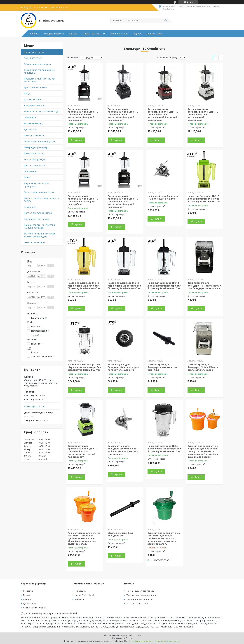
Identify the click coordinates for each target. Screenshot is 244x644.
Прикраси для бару (34, 153)
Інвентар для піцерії (34, 242)
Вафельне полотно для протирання (36, 185)
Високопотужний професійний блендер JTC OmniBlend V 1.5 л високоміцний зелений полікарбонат (83, 451)
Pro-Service (80, 591)
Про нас (73, 34)
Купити (78, 140)
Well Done (80, 599)
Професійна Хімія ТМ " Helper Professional (39, 80)
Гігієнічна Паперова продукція (40, 141)
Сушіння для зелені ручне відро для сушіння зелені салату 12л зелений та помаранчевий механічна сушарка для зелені (203, 451)
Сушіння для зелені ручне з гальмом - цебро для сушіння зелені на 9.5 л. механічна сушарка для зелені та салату (164, 538)
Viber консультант (119, 34)
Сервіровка (30, 117)
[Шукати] (166, 21)
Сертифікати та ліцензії (35, 608)
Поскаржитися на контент (141, 641)
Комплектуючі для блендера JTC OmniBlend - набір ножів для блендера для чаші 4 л (123, 450)
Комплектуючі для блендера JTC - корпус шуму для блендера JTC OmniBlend (204, 286)
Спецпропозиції (154, 34)
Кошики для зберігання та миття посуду (41, 200)
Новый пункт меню (34, 52)
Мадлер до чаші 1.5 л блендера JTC (120, 534)
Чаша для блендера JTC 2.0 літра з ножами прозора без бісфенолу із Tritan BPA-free (84, 367)
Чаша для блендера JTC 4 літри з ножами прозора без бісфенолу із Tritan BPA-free (164, 449)
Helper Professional (84, 595)
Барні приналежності (35, 105)
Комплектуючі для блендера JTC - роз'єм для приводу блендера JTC (123, 367)
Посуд (27, 93)
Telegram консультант (93, 34)
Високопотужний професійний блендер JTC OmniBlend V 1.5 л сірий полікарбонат (83, 200)
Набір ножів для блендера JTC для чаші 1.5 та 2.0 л (163, 197)
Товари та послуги (54, 34)
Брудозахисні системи (36, 87)
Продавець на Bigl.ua (122, 638)
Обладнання (30, 171)
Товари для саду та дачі (37, 219)
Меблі (27, 177)
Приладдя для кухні (34, 135)
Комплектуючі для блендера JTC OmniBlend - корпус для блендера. (203, 367)
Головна (35, 34)
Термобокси (30, 207)
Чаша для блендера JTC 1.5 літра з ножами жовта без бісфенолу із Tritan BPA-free (84, 286)
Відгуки (137, 34)
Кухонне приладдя (34, 123)
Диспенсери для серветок (139, 599)
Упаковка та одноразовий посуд (41, 111)
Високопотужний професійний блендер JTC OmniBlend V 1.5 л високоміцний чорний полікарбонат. (123, 201)
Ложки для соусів (33, 58)
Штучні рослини (32, 99)
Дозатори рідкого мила (138, 603)
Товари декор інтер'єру (36, 147)
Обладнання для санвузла (38, 64)
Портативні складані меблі (38, 213)
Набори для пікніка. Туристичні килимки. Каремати (40, 226)
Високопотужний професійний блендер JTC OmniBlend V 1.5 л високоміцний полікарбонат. (203, 115)
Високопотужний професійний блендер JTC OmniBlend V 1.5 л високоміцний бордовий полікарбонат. (163, 115)
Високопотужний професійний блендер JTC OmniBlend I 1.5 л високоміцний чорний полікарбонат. (123, 115)
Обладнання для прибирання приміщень (39, 71)
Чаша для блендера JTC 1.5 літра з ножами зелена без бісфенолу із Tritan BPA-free (204, 199)
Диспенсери (30, 129)
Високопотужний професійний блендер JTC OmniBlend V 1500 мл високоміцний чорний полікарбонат (83, 115)
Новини (27, 599)
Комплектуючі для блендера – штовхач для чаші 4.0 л (162, 367)
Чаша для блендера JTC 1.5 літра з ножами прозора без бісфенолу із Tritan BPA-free (124, 286)
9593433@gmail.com (35, 407)
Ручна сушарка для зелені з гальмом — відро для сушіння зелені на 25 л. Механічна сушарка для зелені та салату (84, 538)
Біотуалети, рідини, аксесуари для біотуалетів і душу (40, 235)
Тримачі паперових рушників (141, 595)
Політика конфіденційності (168, 641)
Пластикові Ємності (34, 165)
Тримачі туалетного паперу (140, 591)
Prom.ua (138, 635)
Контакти (28, 591)
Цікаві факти (29, 603)
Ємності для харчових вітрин (39, 192)
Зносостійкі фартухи (35, 159)
